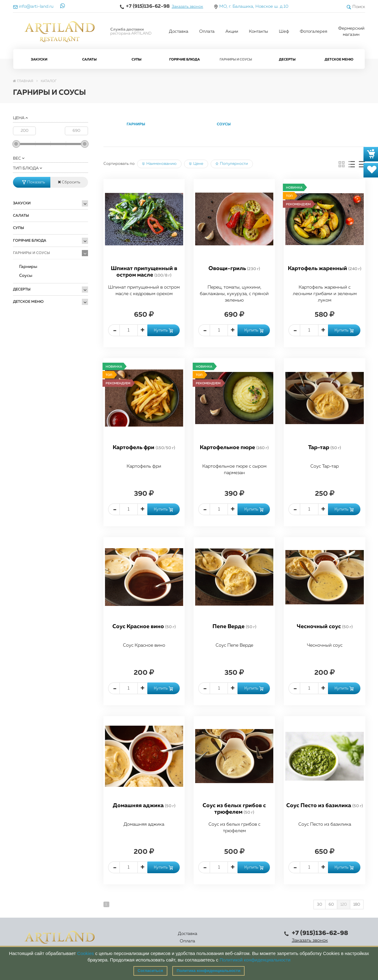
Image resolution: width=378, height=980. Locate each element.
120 (344, 905)
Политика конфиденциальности (208, 971)
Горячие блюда (185, 59)
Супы (136, 59)
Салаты (89, 59)
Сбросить (69, 182)
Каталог (171, 937)
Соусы (26, 276)
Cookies (86, 953)
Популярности (232, 164)
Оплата (207, 31)
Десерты (287, 59)
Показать (34, 182)
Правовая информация (255, 937)
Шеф (284, 31)
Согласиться (150, 971)
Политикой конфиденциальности (255, 960)
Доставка (179, 31)
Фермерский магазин (351, 31)
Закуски (39, 59)
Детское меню (339, 59)
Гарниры (28, 267)
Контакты (258, 31)
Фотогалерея (314, 31)
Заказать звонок (187, 7)
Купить (163, 330)
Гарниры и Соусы (236, 59)
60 (331, 905)
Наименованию (159, 164)
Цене (196, 164)
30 (319, 905)
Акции (232, 31)
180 (357, 905)
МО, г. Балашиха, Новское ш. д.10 (254, 6)
